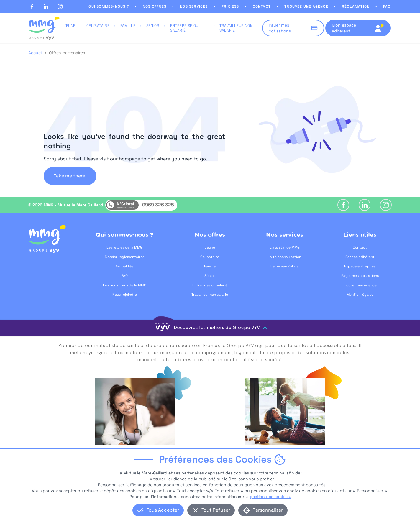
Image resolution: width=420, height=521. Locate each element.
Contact (360, 247)
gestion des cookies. (270, 505)
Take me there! (70, 176)
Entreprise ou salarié (210, 285)
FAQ (387, 6)
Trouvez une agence (360, 285)
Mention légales (360, 295)
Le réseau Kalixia (285, 266)
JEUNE (70, 26)
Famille (210, 266)
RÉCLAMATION (356, 6)
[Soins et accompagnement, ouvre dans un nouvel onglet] (135, 431)
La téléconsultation (284, 257)
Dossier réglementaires (125, 257)
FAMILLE (128, 26)
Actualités (124, 266)
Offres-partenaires (67, 53)
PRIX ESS (230, 6)
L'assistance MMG (285, 247)
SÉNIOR (153, 26)
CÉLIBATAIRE (98, 26)
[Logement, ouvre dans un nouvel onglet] (285, 431)
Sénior (210, 276)
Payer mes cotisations (360, 276)
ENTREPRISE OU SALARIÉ (184, 28)
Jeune (210, 247)
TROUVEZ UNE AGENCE (306, 6)
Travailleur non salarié (210, 295)
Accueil (35, 53)
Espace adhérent (360, 257)
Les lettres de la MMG (124, 247)
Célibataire (210, 257)
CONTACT (262, 6)
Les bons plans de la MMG (125, 285)
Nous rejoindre (125, 295)
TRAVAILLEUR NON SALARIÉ (236, 28)
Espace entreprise (360, 266)
